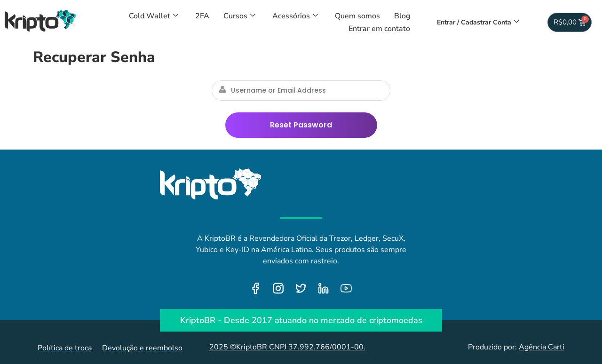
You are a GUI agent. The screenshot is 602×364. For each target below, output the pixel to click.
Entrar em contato (379, 29)
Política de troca (65, 348)
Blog (402, 16)
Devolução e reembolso (142, 348)
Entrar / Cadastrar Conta (478, 22)
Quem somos (357, 16)
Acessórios (295, 16)
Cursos (239, 16)
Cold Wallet (154, 16)
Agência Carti (542, 347)
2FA (202, 16)
